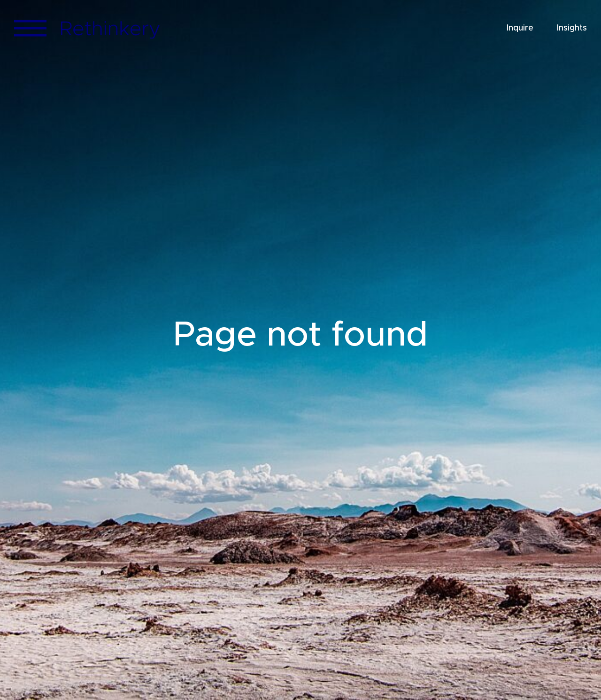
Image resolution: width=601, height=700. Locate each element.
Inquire (520, 28)
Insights (572, 28)
